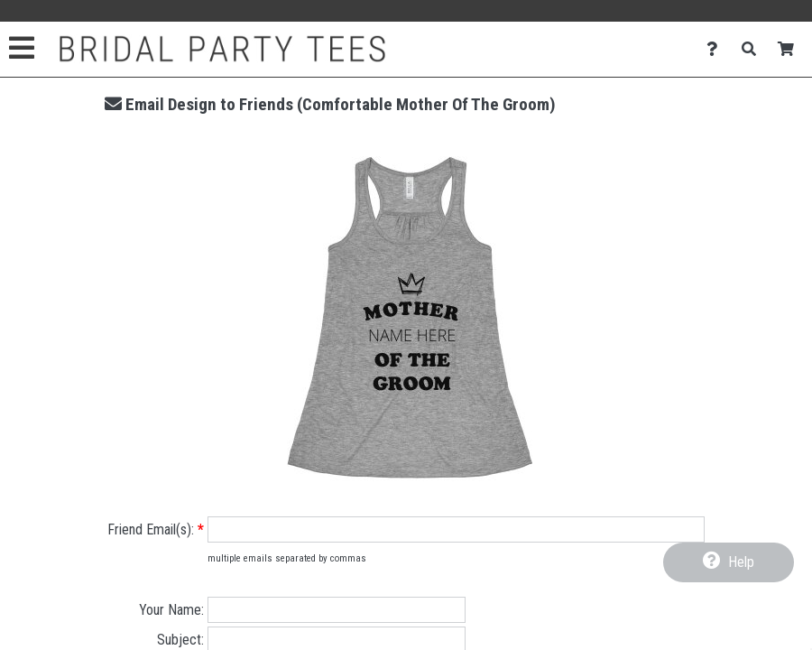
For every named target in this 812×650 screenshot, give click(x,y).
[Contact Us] (717, 49)
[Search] (754, 49)
